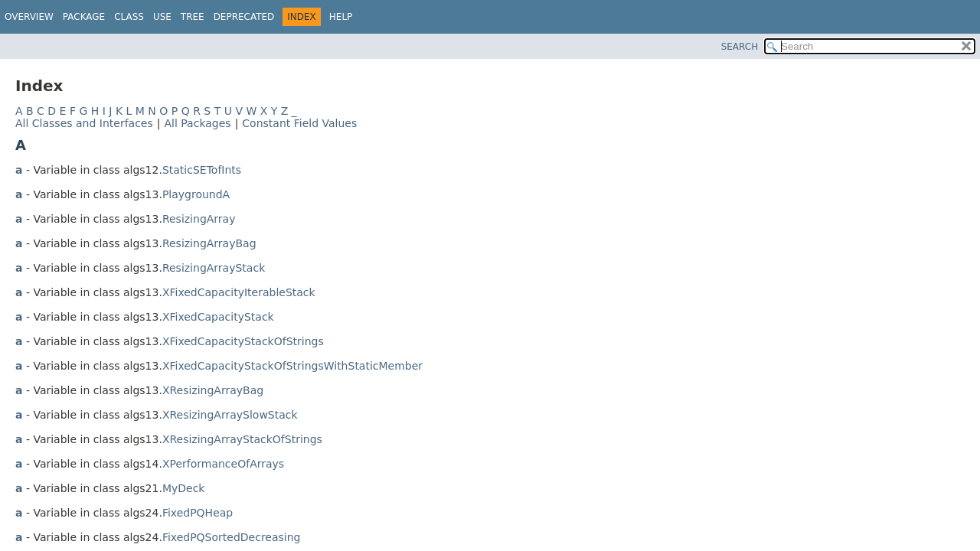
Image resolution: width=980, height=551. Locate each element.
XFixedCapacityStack (218, 317)
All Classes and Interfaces (84, 123)
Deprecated (244, 17)
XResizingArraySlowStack (230, 415)
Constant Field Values (299, 123)
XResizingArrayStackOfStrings (242, 439)
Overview (29, 17)
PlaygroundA (196, 194)
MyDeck (184, 488)
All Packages (197, 123)
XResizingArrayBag (213, 390)
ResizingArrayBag (209, 243)
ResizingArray (199, 219)
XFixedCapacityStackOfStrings (243, 341)
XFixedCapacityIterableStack (239, 292)
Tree (193, 17)
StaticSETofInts (202, 170)
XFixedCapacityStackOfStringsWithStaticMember (292, 366)
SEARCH (740, 47)
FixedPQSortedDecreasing (232, 537)
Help (341, 17)
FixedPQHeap (198, 513)
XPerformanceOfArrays (223, 464)
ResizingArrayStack (214, 268)
